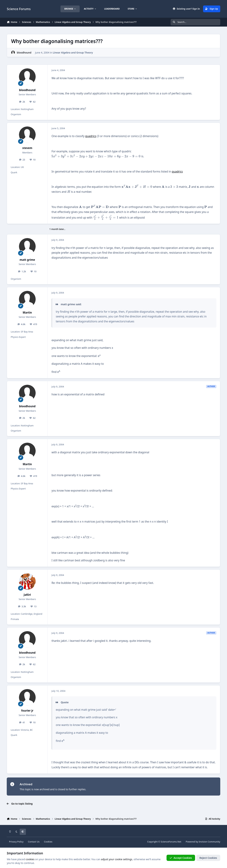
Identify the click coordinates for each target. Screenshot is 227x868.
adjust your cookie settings (117, 859)
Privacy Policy (16, 842)
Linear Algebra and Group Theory (73, 53)
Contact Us (34, 842)
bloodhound (24, 53)
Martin (27, 313)
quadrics (91, 136)
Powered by (203, 842)
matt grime (27, 260)
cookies (30, 859)
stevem (27, 148)
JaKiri (27, 595)
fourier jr (27, 711)
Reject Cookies (208, 858)
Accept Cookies (181, 858)
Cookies (48, 842)
